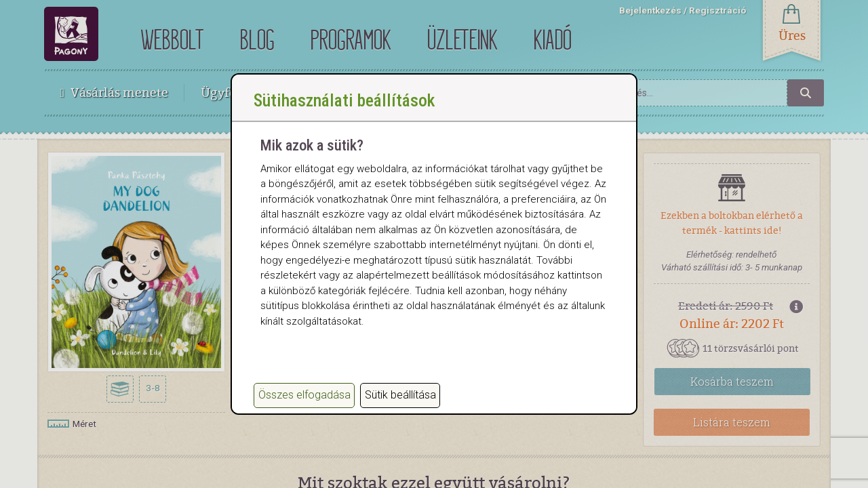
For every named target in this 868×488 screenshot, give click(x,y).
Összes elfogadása (304, 395)
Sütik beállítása (400, 395)
